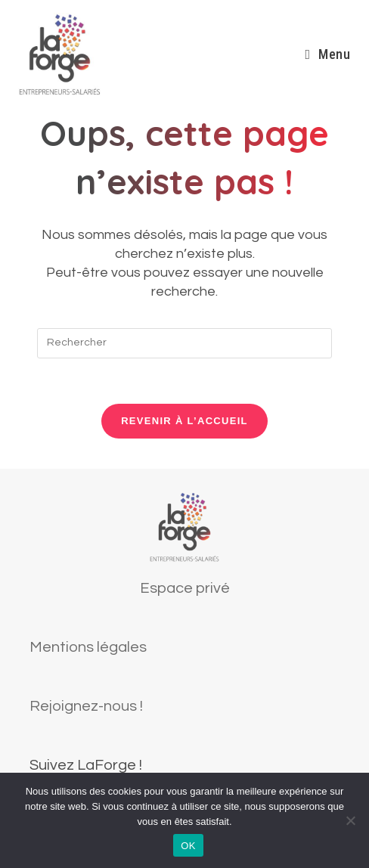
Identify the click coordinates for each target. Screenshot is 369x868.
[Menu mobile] (327, 54)
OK (188, 846)
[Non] (350, 820)
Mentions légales (88, 647)
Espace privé (185, 588)
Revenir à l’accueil (184, 421)
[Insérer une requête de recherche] (184, 343)
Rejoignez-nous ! (86, 706)
